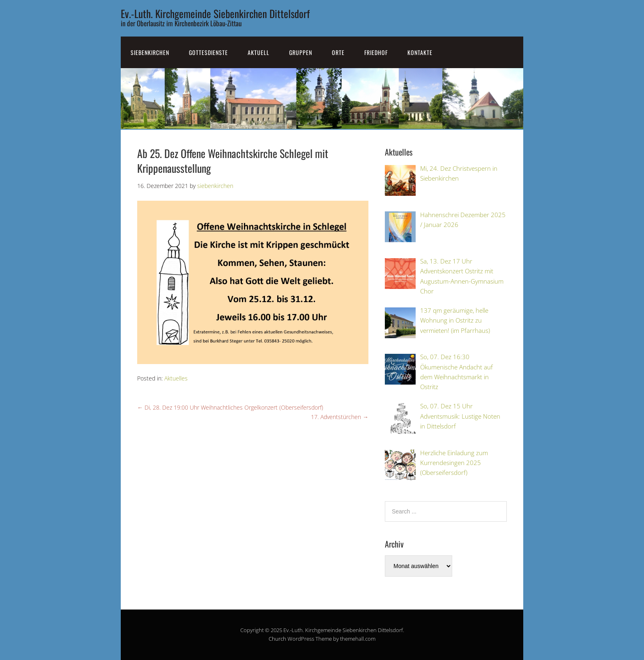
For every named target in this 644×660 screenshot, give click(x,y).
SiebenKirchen (150, 52)
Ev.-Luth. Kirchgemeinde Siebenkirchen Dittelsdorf (215, 13)
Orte (338, 52)
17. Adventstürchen (340, 417)
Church (277, 639)
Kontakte (420, 52)
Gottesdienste (208, 52)
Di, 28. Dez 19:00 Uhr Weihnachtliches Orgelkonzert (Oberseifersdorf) (230, 407)
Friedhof (376, 52)
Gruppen (301, 52)
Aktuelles (176, 378)
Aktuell (259, 52)
